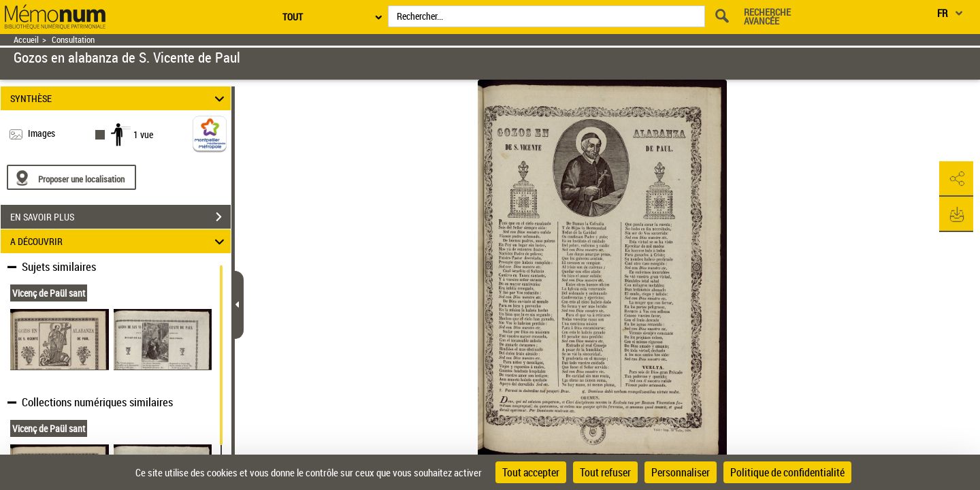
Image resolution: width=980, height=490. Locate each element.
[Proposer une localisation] (71, 177)
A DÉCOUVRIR (119, 241)
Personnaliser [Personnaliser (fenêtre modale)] (681, 472)
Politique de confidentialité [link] (787, 472)
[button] (956, 179)
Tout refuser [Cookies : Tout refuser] (605, 472)
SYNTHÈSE (119, 98)
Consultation (73, 40)
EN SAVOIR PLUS (120, 217)
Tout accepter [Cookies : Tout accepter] (531, 472)
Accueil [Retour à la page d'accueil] (26, 40)
